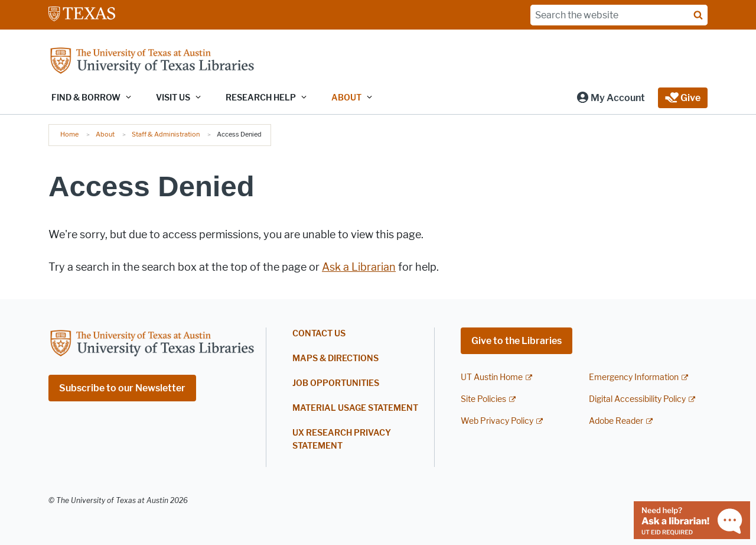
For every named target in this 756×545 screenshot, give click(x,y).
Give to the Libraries (517, 341)
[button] (610, 98)
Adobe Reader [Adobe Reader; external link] (616, 421)
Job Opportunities (336, 383)
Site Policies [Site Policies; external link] (483, 399)
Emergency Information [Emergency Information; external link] (634, 377)
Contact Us (319, 334)
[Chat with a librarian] (692, 519)
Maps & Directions (335, 359)
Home (69, 134)
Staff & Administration (166, 134)
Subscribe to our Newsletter (122, 388)
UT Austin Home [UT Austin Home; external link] (492, 377)
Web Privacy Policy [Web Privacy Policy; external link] (497, 421)
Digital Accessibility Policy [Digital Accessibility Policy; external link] (637, 399)
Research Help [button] (261, 98)
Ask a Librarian (359, 267)
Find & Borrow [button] (86, 98)
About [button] (346, 98)
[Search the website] (619, 15)
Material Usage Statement (355, 408)
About (105, 134)
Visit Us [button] (173, 98)
